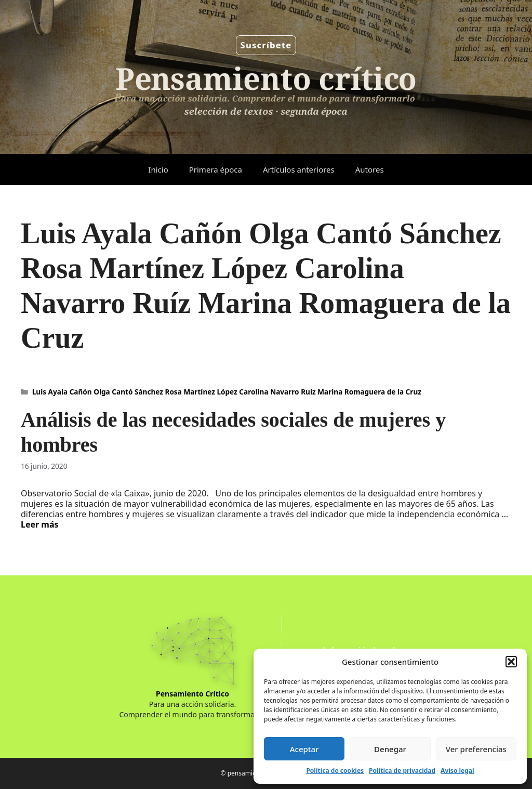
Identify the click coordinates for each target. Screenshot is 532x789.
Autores (370, 169)
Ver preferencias (476, 749)
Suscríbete (266, 45)
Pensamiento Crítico (192, 694)
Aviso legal (457, 771)
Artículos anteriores (299, 169)
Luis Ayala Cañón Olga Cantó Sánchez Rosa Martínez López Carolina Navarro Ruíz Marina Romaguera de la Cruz (227, 392)
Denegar (390, 749)
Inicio (158, 169)
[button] (511, 662)
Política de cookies (335, 771)
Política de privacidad (402, 771)
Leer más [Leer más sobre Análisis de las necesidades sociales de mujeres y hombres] (40, 524)
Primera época (216, 169)
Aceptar (304, 749)
